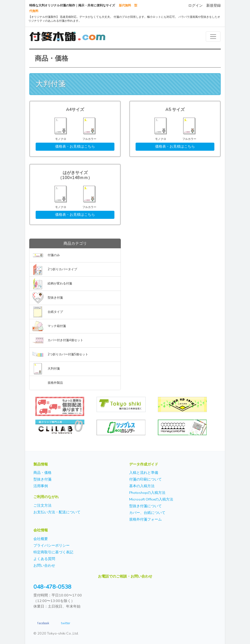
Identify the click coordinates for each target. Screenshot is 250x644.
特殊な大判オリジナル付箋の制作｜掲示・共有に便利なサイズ (72, 5)
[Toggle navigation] (213, 37)
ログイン (195, 6)
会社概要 (41, 539)
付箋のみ (54, 255)
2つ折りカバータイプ (62, 269)
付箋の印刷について (145, 479)
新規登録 (214, 6)
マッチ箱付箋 (57, 326)
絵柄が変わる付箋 (60, 283)
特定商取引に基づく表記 (53, 552)
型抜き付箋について (145, 506)
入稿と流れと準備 (144, 473)
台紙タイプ (55, 312)
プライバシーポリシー (52, 546)
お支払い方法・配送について (57, 512)
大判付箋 (54, 369)
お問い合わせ (44, 566)
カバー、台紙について (147, 513)
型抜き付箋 (55, 298)
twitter (66, 623)
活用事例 (41, 486)
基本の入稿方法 (142, 486)
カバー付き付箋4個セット (65, 340)
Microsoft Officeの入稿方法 (151, 499)
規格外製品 (55, 383)
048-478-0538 (52, 587)
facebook (43, 623)
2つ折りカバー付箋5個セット (68, 354)
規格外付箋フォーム (145, 519)
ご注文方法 (42, 506)
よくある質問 (44, 559)
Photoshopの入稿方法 (147, 493)
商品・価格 (42, 473)
